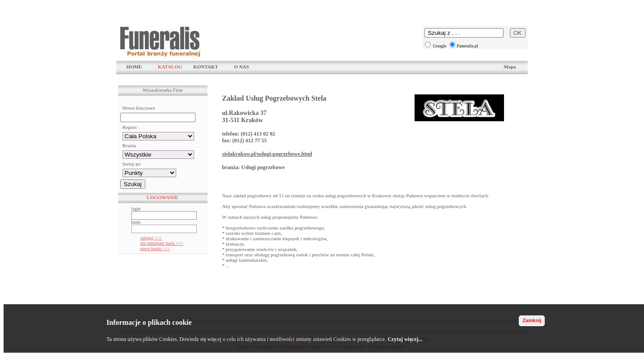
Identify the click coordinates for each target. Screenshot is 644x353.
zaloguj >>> (151, 238)
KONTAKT (205, 67)
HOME (134, 67)
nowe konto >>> (155, 249)
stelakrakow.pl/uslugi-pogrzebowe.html (267, 154)
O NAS (241, 67)
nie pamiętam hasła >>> (162, 243)
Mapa (510, 67)
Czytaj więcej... (405, 339)
